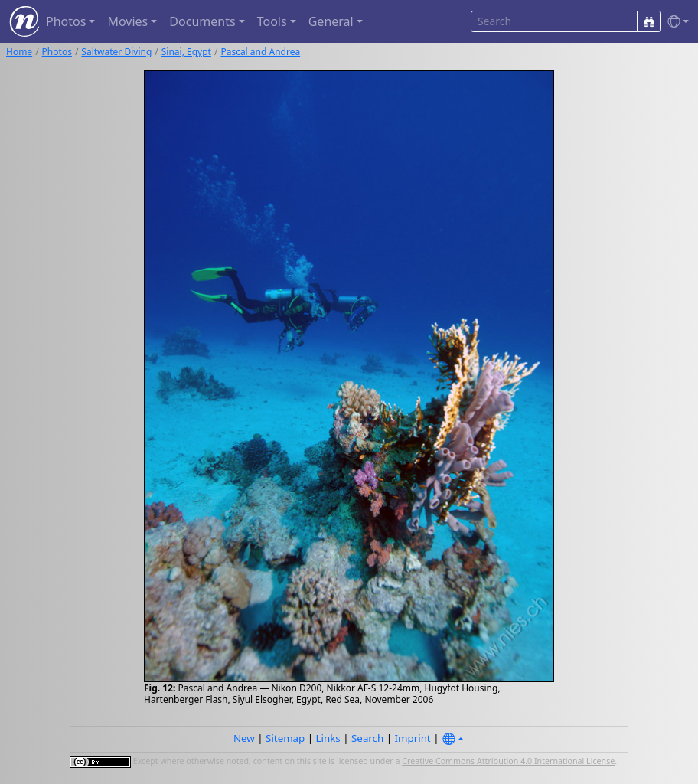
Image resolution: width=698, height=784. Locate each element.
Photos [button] (66, 21)
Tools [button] (272, 21)
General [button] (331, 21)
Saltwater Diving (116, 52)
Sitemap (285, 738)
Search (367, 738)
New (244, 738)
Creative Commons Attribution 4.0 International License (508, 761)
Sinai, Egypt (186, 52)
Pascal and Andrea (260, 52)
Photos (57, 52)
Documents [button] (202, 21)
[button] (675, 22)
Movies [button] (127, 21)
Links (328, 738)
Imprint (413, 738)
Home (19, 52)
